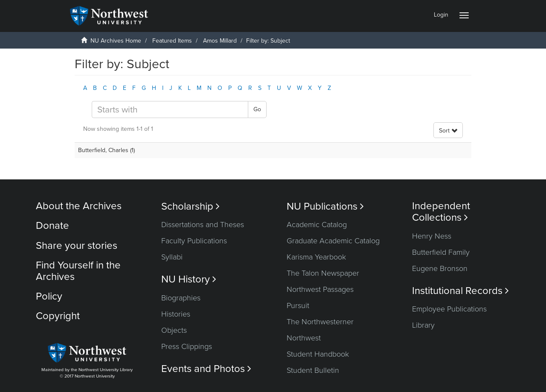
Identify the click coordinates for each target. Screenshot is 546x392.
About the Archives (79, 206)
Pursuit (298, 306)
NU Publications (325, 206)
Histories (176, 314)
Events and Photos (206, 369)
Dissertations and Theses (203, 225)
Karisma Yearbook (316, 257)
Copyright (58, 316)
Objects (174, 330)
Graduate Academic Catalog (333, 241)
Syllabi (172, 257)
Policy (49, 296)
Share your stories (77, 246)
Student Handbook (318, 354)
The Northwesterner (320, 322)
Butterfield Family (441, 252)
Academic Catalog (317, 225)
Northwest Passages (320, 289)
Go (257, 109)
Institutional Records (460, 291)
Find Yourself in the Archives (78, 271)
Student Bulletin (313, 370)
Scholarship (190, 206)
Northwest (304, 338)
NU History (189, 279)
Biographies (181, 298)
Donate (52, 226)
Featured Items (172, 41)
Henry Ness (432, 236)
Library (423, 325)
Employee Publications (449, 309)
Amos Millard (220, 41)
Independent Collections (441, 212)
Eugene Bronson (440, 268)
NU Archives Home (116, 41)
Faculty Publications (194, 241)
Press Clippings (187, 346)
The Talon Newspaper (323, 273)
